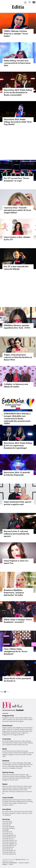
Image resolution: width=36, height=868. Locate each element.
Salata (26, 786)
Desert (11, 790)
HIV (8, 768)
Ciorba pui (12, 791)
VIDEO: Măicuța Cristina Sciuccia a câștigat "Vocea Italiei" (16, 34)
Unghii (11, 741)
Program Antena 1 (18, 735)
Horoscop (6, 819)
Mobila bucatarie (8, 800)
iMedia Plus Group (20, 860)
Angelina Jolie (24, 729)
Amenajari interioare (20, 800)
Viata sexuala (19, 718)
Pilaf (21, 790)
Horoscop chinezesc (9, 828)
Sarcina (5, 763)
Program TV (25, 733)
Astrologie (6, 830)
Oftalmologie (19, 766)
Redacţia (5, 864)
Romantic (12, 718)
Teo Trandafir (15, 729)
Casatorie (10, 719)
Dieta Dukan (15, 775)
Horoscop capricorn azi (10, 840)
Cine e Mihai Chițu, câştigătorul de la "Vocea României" (16, 651)
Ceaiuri (10, 763)
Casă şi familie (8, 798)
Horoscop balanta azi (9, 850)
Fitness (8, 775)
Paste (10, 786)
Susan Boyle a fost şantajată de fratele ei (17, 680)
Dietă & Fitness (8, 772)
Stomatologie (7, 765)
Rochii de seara (11, 751)
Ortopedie (12, 768)
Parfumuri (17, 741)
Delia (23, 731)
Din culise (5, 811)
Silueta (24, 778)
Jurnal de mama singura (10, 803)
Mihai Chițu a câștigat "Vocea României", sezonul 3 (18, 621)
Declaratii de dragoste (17, 721)
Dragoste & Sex (8, 716)
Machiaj (28, 741)
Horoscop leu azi (8, 849)
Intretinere (6, 776)
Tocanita (15, 788)
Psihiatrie (19, 768)
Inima (14, 763)
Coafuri (23, 741)
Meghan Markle (7, 728)
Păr (3, 741)
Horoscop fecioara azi (9, 837)
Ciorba (14, 786)
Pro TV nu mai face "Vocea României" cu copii (16, 179)
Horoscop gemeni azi (9, 835)
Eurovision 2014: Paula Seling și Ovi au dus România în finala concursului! (18, 92)
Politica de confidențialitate (10, 863)
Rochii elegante (23, 753)
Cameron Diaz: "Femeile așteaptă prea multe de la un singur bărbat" (17, 210)
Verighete (11, 755)
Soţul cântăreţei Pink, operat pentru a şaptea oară (18, 503)
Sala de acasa (14, 780)
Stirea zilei (17, 811)
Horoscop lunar (7, 832)
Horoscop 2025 (7, 823)
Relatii (26, 718)
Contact (11, 864)
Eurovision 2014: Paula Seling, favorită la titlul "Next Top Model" (18, 122)
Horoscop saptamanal (9, 854)
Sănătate (6, 761)
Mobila (29, 800)
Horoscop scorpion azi (9, 842)
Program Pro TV (7, 735)
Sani (4, 743)
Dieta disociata (17, 778)
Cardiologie (11, 766)
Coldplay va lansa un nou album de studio (16, 385)
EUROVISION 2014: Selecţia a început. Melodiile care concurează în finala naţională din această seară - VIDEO (18, 418)
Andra (19, 731)
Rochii (7, 741)
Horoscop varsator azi (9, 845)
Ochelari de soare (20, 755)
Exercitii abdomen (21, 776)
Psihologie (20, 763)
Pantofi (16, 753)
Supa (4, 788)
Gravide (20, 803)
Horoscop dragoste (8, 827)
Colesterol (14, 765)
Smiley (15, 731)
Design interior (21, 801)
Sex (14, 719)
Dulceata (9, 788)
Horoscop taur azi (8, 839)
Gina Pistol (29, 731)
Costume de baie (8, 753)
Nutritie (29, 776)
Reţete (5, 784)
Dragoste (5, 718)
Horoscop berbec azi (9, 852)
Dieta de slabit (7, 778)
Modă (5, 749)
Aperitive (5, 790)
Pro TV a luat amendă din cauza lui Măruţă (16, 268)
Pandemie (8, 815)
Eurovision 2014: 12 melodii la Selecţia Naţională (17, 474)
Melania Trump (16, 733)
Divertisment (7, 726)
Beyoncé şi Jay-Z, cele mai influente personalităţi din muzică (17, 534)
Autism (11, 805)
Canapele (5, 801)
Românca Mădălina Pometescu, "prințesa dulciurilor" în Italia (14, 593)
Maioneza (16, 790)
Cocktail (20, 788)
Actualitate (7, 809)
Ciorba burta (20, 791)
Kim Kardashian (28, 728)
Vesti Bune (25, 813)
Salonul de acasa (23, 745)
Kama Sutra (19, 719)
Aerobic (12, 776)
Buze (20, 743)
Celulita (25, 743)
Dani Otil (9, 731)
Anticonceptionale (24, 765)
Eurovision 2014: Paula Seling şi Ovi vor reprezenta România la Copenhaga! (18, 445)
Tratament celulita (11, 745)
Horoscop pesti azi (8, 847)
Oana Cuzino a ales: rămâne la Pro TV (17, 238)
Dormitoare (12, 801)
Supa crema (27, 788)
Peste (19, 786)
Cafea (30, 786)
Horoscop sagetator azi (10, 844)
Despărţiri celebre (15, 813)
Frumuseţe (7, 739)
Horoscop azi (6, 825)
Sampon (16, 743)
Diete (4, 775)
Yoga (27, 775)
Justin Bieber (6, 733)
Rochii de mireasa (22, 751)
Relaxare (22, 775)
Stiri (18, 26)
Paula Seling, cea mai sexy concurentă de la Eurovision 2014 (17, 63)
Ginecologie (27, 763)
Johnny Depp (6, 729)
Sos (22, 786)
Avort (25, 766)
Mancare (5, 786)
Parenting (29, 801)
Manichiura (9, 743)
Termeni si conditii (24, 863)
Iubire (4, 719)
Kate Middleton (17, 728)
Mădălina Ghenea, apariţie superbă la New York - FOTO (17, 327)
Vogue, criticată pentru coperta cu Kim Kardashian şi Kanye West (18, 357)
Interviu (11, 811)
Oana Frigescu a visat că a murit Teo (16, 562)
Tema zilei (24, 811)
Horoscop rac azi (8, 833)
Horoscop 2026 (7, 821)
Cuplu (30, 718)
